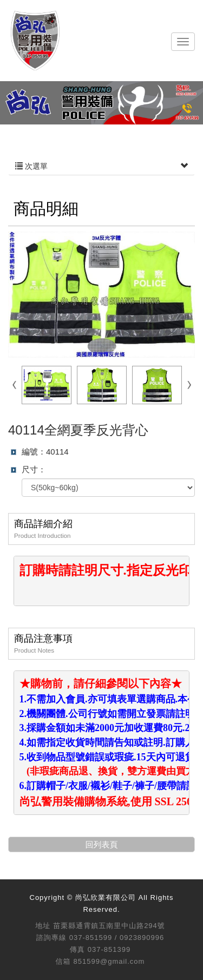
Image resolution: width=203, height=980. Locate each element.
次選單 (101, 166)
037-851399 (109, 949)
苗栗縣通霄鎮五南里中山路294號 (109, 926)
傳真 (77, 949)
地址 (43, 926)
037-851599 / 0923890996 (117, 938)
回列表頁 (102, 844)
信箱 (63, 961)
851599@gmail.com (109, 961)
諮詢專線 (51, 938)
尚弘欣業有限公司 (35, 41)
